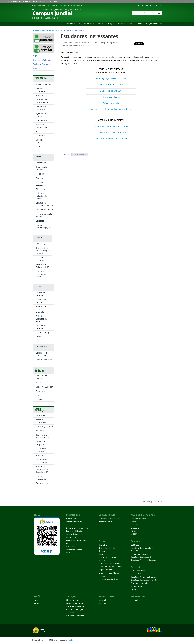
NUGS (39, 395)
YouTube (102, 603)
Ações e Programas (41, 421)
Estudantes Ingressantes (89, 36)
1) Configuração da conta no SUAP (111, 78)
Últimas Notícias (69, 24)
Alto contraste (156, 5)
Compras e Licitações (41, 108)
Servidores (41, 95)
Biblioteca (40, 189)
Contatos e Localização (41, 90)
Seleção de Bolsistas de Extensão (41, 319)
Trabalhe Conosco (42, 64)
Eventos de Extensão (41, 301)
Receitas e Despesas (41, 443)
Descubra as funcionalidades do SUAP (111, 126)
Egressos (40, 221)
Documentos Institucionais (42, 101)
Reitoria (37, 68)
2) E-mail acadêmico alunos (111, 85)
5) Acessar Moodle (111, 103)
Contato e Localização (105, 24)
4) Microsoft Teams (111, 97)
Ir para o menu (52, 5)
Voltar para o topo (152, 501)
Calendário (41, 163)
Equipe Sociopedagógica (44, 226)
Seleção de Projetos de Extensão (41, 309)
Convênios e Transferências (43, 436)
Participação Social (44, 426)
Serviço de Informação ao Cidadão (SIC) (42, 469)
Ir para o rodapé (76, 5)
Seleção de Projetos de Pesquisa (41, 274)
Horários (40, 174)
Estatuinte (41, 391)
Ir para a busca (64, 5)
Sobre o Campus (43, 84)
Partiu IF (40, 337)
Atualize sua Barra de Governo (46, 1)
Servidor (37, 603)
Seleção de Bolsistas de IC (43, 266)
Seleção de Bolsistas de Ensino (41, 196)
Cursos (36, 56)
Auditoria (40, 431)
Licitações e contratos (41, 450)
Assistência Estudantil (41, 184)
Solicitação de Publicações (42, 354)
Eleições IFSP (42, 120)
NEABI (39, 383)
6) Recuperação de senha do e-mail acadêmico (111, 109)
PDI (37, 131)
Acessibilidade (143, 5)
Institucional (42, 415)
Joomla (70, 640)
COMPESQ (41, 244)
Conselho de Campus (42, 377)
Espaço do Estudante (54, 30)
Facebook (102, 600)
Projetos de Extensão (41, 327)
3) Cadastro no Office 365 (111, 91)
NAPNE (39, 399)
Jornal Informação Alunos (109, 573)
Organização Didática (42, 168)
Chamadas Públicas (41, 141)
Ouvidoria (139, 24)
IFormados (41, 136)
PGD (38, 147)
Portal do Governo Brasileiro (17, 1)
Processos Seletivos (42, 60)
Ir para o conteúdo (39, 5)
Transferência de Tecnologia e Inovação (43, 251)
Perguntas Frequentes (41, 477)
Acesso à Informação (124, 24)
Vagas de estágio (44, 333)
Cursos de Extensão (40, 294)
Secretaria (41, 178)
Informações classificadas (42, 461)
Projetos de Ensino (44, 210)
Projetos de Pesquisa (41, 259)
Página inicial (39, 30)
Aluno (36, 600)
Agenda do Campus (41, 115)
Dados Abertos (43, 483)
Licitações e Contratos (153, 24)
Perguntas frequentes (86, 24)
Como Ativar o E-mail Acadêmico (111, 132)
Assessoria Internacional (42, 126)
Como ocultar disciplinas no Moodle (111, 139)
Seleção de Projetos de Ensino (44, 204)
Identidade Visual (44, 360)
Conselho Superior (44, 387)
